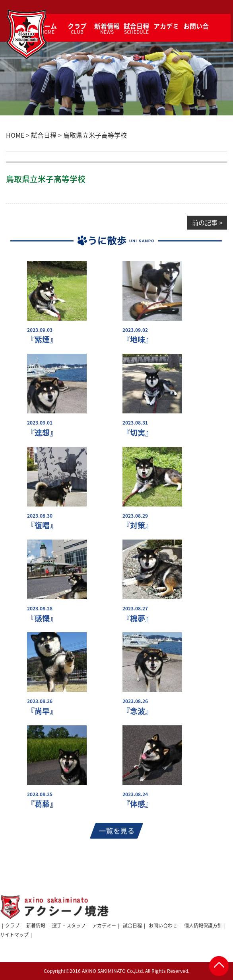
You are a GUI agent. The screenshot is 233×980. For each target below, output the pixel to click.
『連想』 (42, 433)
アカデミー (104, 925)
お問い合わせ (163, 925)
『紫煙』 (42, 340)
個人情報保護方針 (203, 925)
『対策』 (138, 525)
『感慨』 (42, 619)
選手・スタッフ (69, 925)
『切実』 (138, 433)
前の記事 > (207, 222)
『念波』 (138, 711)
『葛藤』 (42, 804)
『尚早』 (42, 711)
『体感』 (138, 804)
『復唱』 (42, 525)
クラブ (12, 925)
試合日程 (132, 925)
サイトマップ (14, 935)
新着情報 (36, 925)
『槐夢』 (138, 619)
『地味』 (138, 340)
